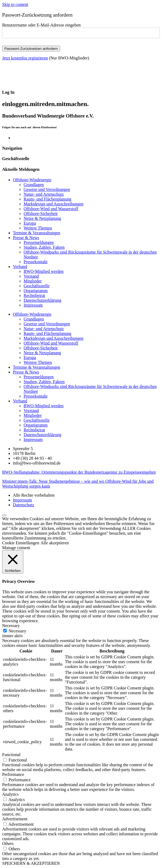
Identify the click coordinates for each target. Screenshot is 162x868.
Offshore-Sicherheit (41, 214)
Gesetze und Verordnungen (47, 189)
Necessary (17, 631)
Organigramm (36, 291)
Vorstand (31, 276)
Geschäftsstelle (37, 286)
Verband (20, 267)
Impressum (33, 305)
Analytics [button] (10, 794)
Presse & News (26, 238)
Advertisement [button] (15, 819)
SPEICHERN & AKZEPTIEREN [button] (31, 863)
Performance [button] (13, 774)
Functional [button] (11, 755)
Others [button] (8, 844)
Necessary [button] (11, 626)
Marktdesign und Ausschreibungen (54, 204)
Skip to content (15, 4)
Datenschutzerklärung (42, 300)
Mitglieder (33, 281)
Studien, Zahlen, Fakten (44, 247)
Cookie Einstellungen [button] (21, 543)
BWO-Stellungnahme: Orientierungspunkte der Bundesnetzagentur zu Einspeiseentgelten (79, 472)
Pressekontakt (36, 262)
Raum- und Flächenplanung (47, 199)
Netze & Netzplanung (42, 218)
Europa (30, 223)
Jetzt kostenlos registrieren (25, 58)
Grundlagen (34, 185)
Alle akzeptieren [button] (55, 543)
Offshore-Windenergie (32, 180)
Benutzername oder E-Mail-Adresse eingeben (41, 25)
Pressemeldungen (39, 242)
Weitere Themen (38, 228)
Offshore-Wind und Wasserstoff (51, 209)
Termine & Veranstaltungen (36, 233)
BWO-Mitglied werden (44, 271)
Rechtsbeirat (34, 295)
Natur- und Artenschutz (44, 194)
